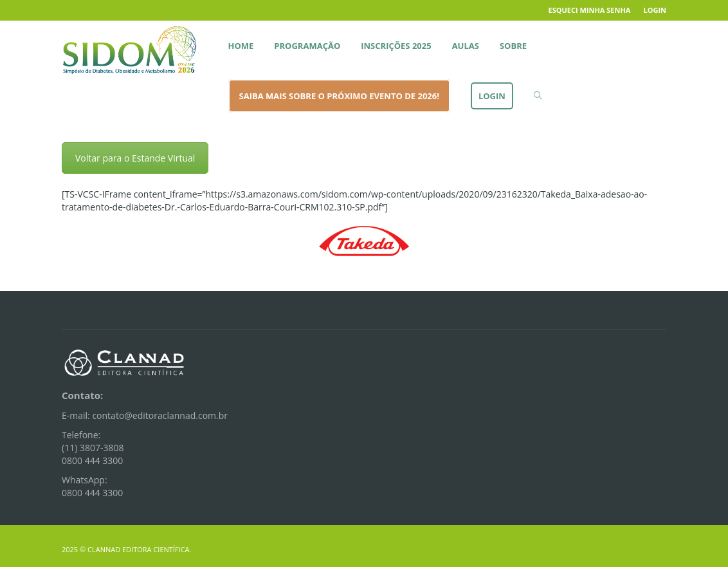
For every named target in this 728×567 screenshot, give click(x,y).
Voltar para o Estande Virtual (135, 158)
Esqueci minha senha (590, 10)
